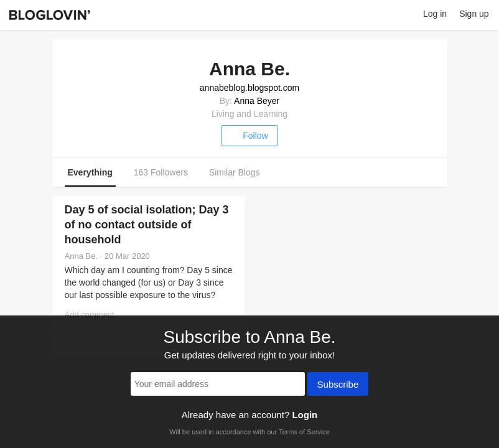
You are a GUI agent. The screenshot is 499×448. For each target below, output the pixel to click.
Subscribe (338, 385)
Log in (435, 14)
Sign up (474, 14)
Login (305, 415)
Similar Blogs (235, 172)
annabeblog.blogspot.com (250, 88)
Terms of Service (304, 432)
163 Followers (161, 172)
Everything (90, 172)
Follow (249, 136)
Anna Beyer (257, 101)
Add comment (90, 315)
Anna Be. (82, 256)
